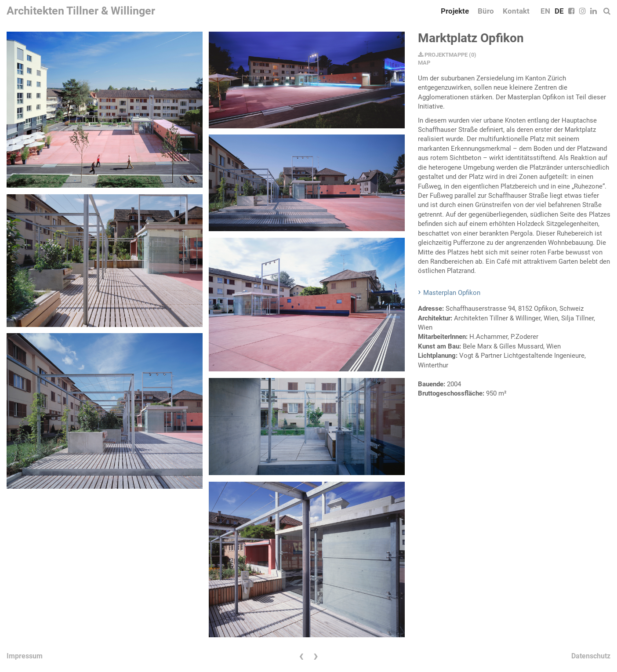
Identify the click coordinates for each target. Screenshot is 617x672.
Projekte (455, 11)
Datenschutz (591, 656)
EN (545, 11)
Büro (486, 11)
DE (559, 11)
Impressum (25, 656)
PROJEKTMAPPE (443, 55)
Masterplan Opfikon (452, 293)
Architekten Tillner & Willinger (81, 11)
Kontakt (516, 11)
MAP (424, 63)
